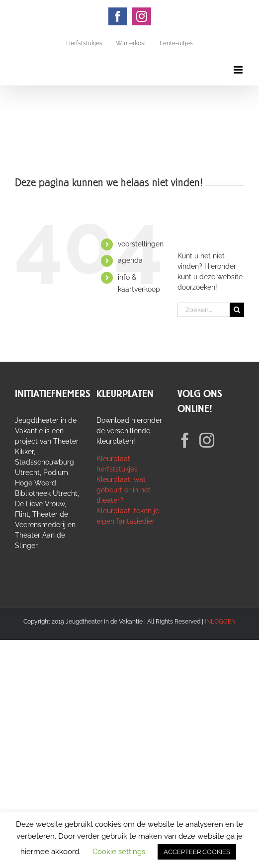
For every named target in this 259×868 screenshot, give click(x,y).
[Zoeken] (237, 310)
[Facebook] (185, 440)
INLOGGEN (220, 622)
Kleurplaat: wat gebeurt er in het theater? (124, 490)
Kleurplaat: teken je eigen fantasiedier (128, 516)
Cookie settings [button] (119, 852)
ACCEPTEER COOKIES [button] (197, 852)
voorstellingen (141, 244)
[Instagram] (207, 440)
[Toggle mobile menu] (239, 70)
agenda (130, 260)
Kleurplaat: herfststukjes (117, 464)
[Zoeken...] (204, 310)
